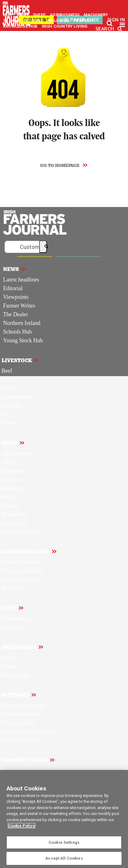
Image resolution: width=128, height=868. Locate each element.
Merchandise (16, 618)
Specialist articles (21, 562)
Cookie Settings (64, 842)
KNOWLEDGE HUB (20, 26)
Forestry (11, 497)
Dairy (8, 380)
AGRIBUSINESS (65, 15)
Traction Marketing (23, 705)
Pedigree (11, 406)
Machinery (14, 471)
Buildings (12, 488)
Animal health (17, 397)
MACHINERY (96, 15)
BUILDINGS (59, 21)
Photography (16, 675)
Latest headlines (21, 280)
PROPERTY (84, 21)
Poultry (10, 423)
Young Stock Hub (23, 340)
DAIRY (23, 15)
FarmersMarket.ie (21, 714)
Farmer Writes (19, 306)
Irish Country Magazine (28, 731)
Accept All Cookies (64, 858)
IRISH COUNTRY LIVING (65, 26)
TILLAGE (12, 21)
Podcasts (11, 666)
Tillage (9, 462)
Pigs (6, 414)
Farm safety (15, 523)
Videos (9, 658)
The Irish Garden (21, 740)
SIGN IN (116, 20)
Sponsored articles (22, 532)
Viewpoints (16, 297)
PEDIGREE (34, 21)
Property (11, 479)
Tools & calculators (23, 571)
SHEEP (40, 15)
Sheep (8, 388)
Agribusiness (16, 453)
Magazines (14, 627)
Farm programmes (22, 579)
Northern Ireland (22, 323)
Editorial (13, 288)
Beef (7, 371)
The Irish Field (18, 723)
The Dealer (15, 314)
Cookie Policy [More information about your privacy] (21, 826)
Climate (10, 506)
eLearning (13, 588)
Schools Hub (17, 332)
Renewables (15, 514)
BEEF (8, 15)
